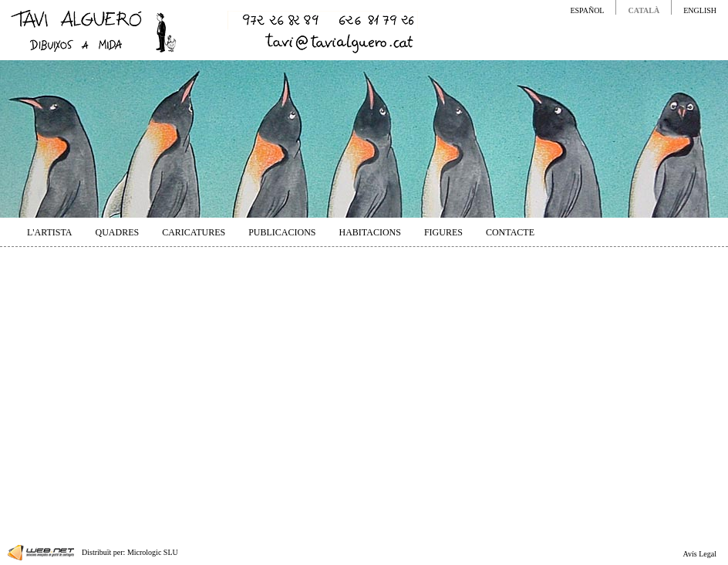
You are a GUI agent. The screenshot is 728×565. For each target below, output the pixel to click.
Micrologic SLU (153, 552)
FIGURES (443, 232)
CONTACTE (510, 232)
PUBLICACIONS (282, 232)
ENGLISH (700, 10)
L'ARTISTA (49, 232)
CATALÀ (644, 10)
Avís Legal (700, 554)
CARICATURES (194, 232)
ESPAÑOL (587, 10)
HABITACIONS (370, 232)
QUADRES (117, 232)
